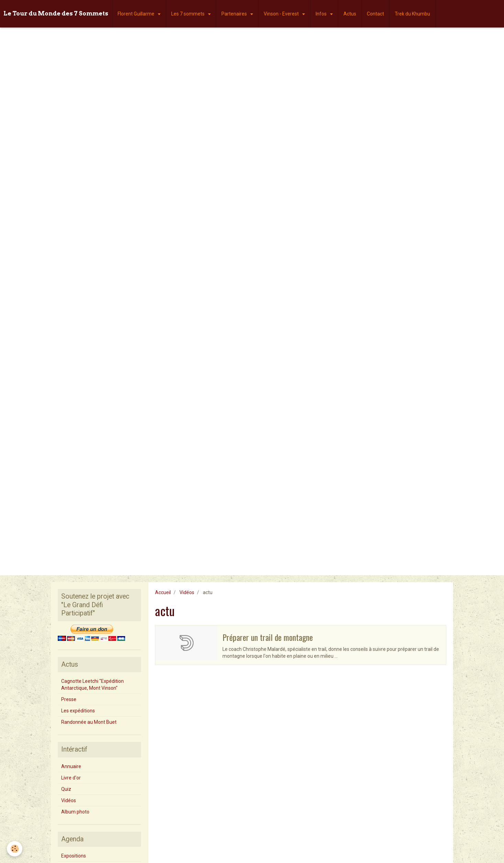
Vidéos (187, 592)
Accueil (163, 592)
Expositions (74, 856)
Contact (375, 14)
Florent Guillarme (136, 14)
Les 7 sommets (188, 14)
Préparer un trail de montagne (268, 637)
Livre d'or (71, 778)
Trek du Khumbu (412, 14)
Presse (69, 699)
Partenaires (235, 14)
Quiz (66, 789)
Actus (350, 14)
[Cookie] (15, 849)
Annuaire (71, 766)
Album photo (75, 812)
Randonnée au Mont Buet (89, 722)
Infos (322, 14)
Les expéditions (78, 711)
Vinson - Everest (282, 14)
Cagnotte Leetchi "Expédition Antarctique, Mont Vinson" (92, 685)
